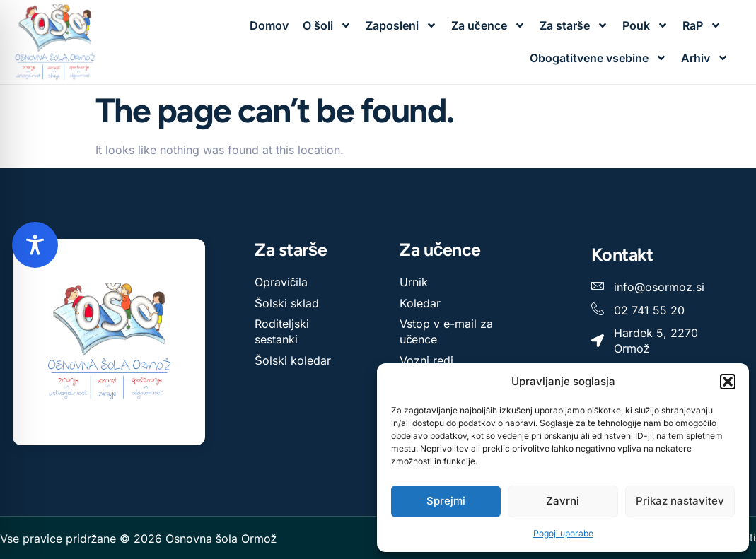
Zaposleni (401, 25)
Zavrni (563, 501)
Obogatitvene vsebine (598, 58)
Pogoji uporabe (563, 533)
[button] (728, 382)
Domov (269, 25)
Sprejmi (446, 501)
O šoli (327, 25)
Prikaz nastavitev (680, 501)
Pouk (645, 25)
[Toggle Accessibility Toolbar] (35, 245)
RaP (702, 25)
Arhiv (705, 58)
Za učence (488, 25)
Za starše (574, 25)
